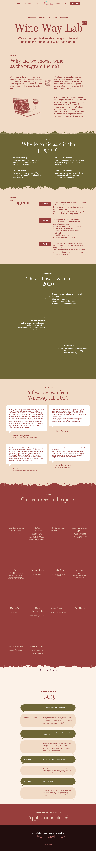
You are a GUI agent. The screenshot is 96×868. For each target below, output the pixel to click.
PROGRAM (28, 3)
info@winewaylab (45, 837)
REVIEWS (38, 3)
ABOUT (19, 3)
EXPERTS (59, 3)
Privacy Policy (48, 844)
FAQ (66, 3)
